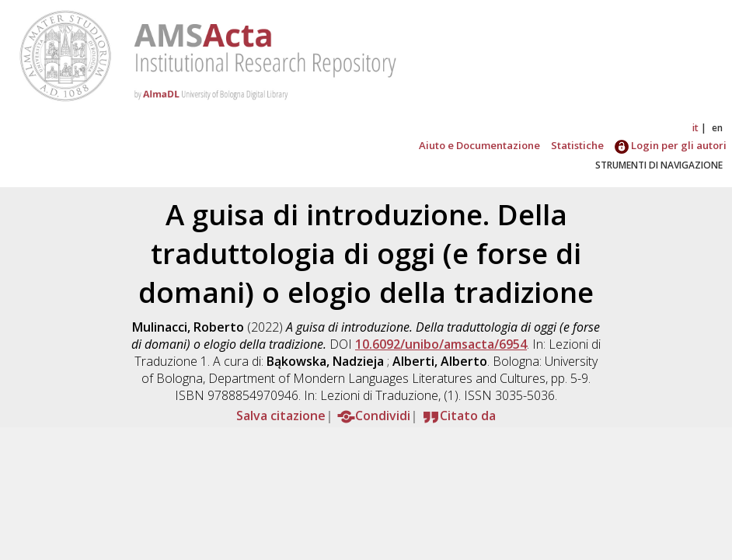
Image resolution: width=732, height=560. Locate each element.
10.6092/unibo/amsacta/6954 (441, 344)
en (717, 128)
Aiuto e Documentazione (479, 145)
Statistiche (577, 145)
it (695, 128)
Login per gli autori (671, 145)
